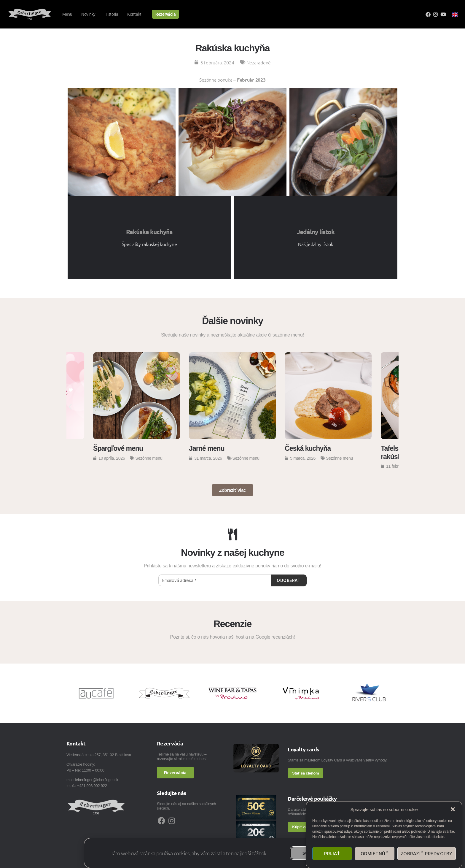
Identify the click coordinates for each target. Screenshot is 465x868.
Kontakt (134, 14)
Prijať (332, 854)
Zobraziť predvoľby (427, 854)
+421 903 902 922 (92, 786)
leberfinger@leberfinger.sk (97, 780)
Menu (67, 14)
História (111, 14)
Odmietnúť (375, 854)
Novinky (88, 14)
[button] (453, 809)
